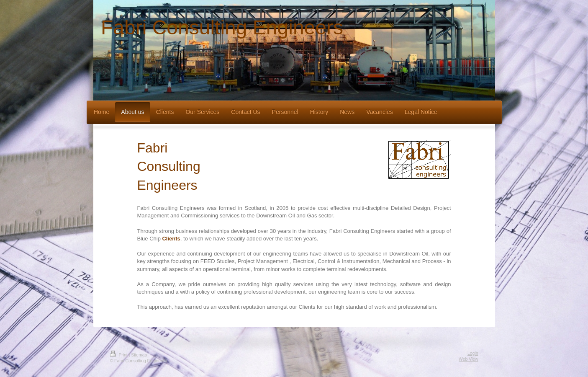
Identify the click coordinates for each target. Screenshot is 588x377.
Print (119, 355)
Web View (468, 359)
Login (473, 353)
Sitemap (139, 355)
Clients (171, 239)
